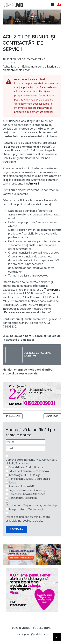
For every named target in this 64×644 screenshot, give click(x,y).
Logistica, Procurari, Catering (27, 490)
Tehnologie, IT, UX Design (24, 475)
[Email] (26, 448)
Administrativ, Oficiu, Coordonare (29, 479)
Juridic (13, 483)
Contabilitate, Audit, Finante (26, 467)
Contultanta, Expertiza (23, 498)
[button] (59, 5)
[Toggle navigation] (53, 5)
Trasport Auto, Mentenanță (26, 509)
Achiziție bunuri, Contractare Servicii (24, 59)
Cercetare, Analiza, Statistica (27, 494)
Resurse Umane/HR (21, 486)
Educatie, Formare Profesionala (29, 471)
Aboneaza (16, 529)
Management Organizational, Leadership (31, 505)
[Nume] (26, 442)
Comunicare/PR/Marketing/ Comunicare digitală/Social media (31, 462)
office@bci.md (51, 290)
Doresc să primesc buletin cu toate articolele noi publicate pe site (28, 519)
